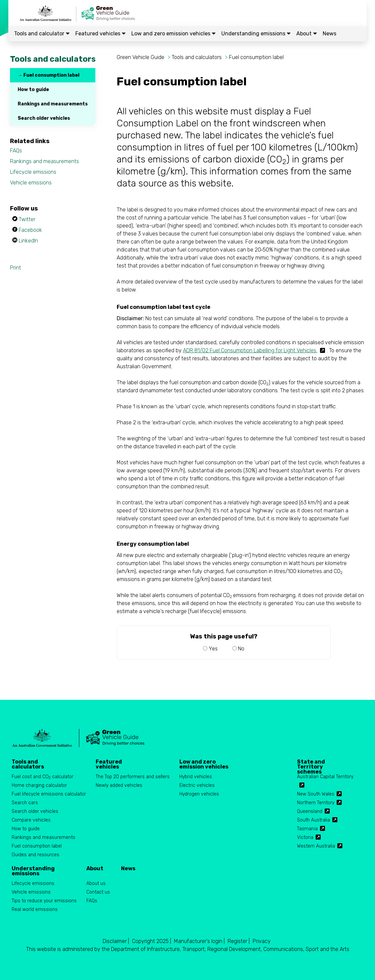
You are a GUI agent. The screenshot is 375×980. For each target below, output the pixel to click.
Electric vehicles (197, 785)
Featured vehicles (100, 34)
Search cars (25, 803)
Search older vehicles (44, 118)
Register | (239, 941)
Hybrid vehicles (196, 777)
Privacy (262, 941)
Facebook (30, 230)
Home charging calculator (39, 785)
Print (15, 268)
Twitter (27, 219)
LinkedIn (28, 241)
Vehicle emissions (31, 183)
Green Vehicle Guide (140, 57)
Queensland (310, 811)
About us (96, 883)
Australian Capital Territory (325, 777)
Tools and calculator (42, 34)
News (329, 34)
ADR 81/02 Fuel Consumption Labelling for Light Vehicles (250, 350)
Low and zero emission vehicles (173, 34)
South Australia (313, 820)
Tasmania (307, 829)
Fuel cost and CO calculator (42, 777)
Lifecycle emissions (33, 172)
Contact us (98, 892)
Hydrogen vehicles (199, 794)
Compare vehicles (31, 820)
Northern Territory (316, 803)
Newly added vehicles (119, 785)
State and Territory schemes (311, 764)
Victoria (305, 837)
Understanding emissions (256, 34)
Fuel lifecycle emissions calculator (49, 794)
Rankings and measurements (53, 104)
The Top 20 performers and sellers (133, 777)
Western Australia (316, 846)
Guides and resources (35, 855)
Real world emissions (35, 909)
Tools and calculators (197, 57)
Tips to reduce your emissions (44, 901)
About (307, 34)
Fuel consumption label (256, 57)
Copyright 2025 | (151, 941)
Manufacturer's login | (199, 941)
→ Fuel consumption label (48, 75)
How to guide (33, 90)
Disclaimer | (116, 941)
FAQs (16, 151)
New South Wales (316, 794)
